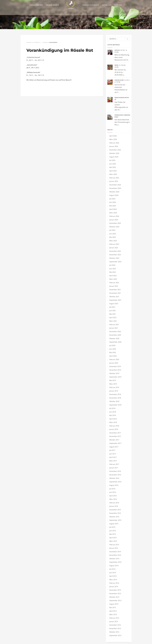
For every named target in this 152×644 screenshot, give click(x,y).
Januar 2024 (114, 220)
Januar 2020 (114, 363)
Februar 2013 (114, 618)
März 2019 (113, 384)
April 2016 (113, 496)
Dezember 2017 (115, 433)
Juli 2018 (112, 408)
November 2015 (115, 513)
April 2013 (113, 611)
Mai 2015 (113, 534)
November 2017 (115, 436)
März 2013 (113, 614)
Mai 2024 (113, 206)
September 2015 (115, 520)
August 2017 (114, 447)
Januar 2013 (114, 621)
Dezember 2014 (115, 552)
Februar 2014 (114, 583)
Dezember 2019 (115, 366)
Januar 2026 (114, 146)
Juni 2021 (113, 311)
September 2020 (115, 342)
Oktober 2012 (114, 632)
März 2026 (113, 139)
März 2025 (113, 174)
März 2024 (113, 213)
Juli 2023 (112, 230)
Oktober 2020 (114, 338)
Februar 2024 (114, 216)
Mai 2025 (113, 167)
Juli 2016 (112, 489)
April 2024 (113, 209)
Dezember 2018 (115, 394)
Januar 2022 (114, 286)
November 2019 (115, 370)
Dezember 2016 (115, 471)
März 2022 (113, 279)
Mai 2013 (113, 608)
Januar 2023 (114, 248)
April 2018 (113, 419)
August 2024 (114, 195)
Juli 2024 (112, 199)
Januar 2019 (114, 391)
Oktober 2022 (114, 258)
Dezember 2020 (115, 332)
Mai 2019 (113, 380)
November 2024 (115, 188)
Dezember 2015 (115, 510)
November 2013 (115, 594)
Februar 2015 (114, 545)
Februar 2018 (114, 426)
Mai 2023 (113, 237)
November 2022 (115, 255)
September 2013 (115, 601)
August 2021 (114, 304)
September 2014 (115, 562)
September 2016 (115, 482)
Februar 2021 (114, 325)
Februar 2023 (114, 244)
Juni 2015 (113, 531)
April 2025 (113, 171)
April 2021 (113, 318)
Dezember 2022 (115, 251)
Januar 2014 (114, 587)
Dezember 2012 (115, 625)
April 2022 (113, 276)
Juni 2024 (113, 202)
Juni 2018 (113, 412)
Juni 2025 (113, 164)
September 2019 (115, 377)
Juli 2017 (112, 450)
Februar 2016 (114, 503)
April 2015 (113, 538)
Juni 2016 (113, 492)
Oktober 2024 (114, 192)
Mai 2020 (113, 352)
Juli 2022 (112, 265)
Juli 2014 (112, 569)
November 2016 (115, 475)
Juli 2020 (112, 345)
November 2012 (115, 628)
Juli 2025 (112, 160)
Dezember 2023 (115, 223)
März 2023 (113, 241)
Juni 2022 (113, 269)
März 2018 (113, 422)
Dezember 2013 (115, 590)
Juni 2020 (113, 349)
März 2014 (113, 580)
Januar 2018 (114, 429)
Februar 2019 (114, 387)
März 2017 (113, 461)
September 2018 (115, 405)
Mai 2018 (113, 415)
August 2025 (114, 157)
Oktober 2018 (114, 401)
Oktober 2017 (114, 440)
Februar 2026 (114, 143)
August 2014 (114, 566)
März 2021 (113, 321)
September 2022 (115, 262)
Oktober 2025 (114, 153)
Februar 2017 (114, 464)
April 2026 (113, 136)
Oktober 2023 (114, 227)
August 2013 (114, 604)
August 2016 (114, 485)
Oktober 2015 (114, 517)
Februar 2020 (114, 359)
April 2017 (113, 457)
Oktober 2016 (114, 478)
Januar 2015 (114, 548)
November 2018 (115, 398)
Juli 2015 (112, 527)
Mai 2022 (113, 272)
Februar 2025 (114, 178)
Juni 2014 (113, 573)
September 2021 (115, 300)
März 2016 (113, 499)
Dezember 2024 (115, 185)
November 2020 (115, 335)
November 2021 (115, 293)
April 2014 (113, 576)
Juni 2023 (113, 234)
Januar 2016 (114, 506)
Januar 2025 (114, 181)
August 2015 (114, 524)
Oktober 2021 (114, 297)
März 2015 (113, 541)
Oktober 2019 (114, 373)
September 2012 (115, 635)
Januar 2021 (114, 328)
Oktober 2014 (114, 559)
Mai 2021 (113, 314)
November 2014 (115, 555)
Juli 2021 (112, 307)
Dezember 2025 (115, 150)
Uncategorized (53, 42)
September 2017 (115, 443)
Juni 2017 (113, 454)
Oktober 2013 (114, 597)
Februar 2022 (114, 283)
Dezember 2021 (115, 290)
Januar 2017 (114, 468)
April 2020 (113, 356)
